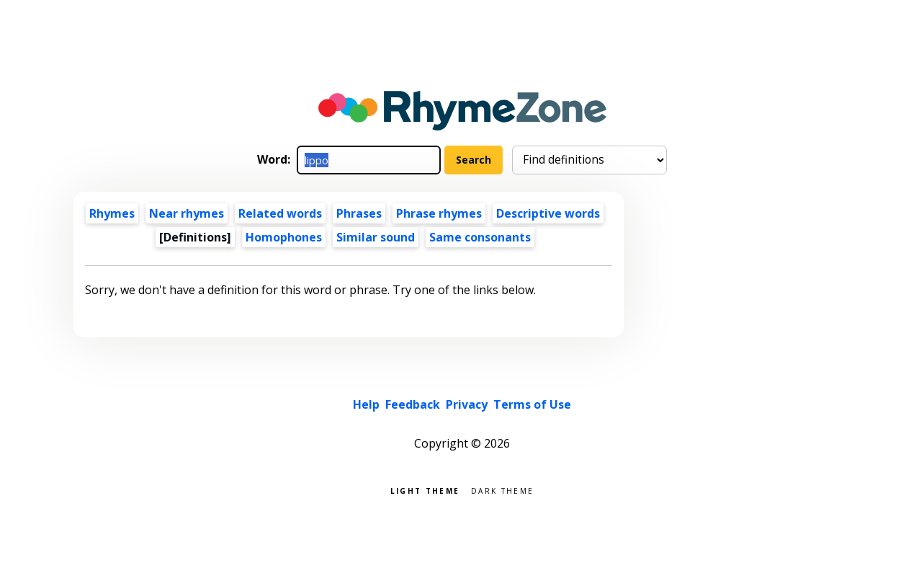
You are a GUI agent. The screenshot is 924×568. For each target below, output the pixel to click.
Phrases (359, 213)
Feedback (413, 404)
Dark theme (502, 490)
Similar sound (376, 237)
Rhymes (112, 213)
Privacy (467, 404)
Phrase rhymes (439, 213)
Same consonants (480, 237)
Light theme (425, 490)
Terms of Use (532, 404)
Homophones (284, 237)
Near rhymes (187, 213)
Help (366, 404)
